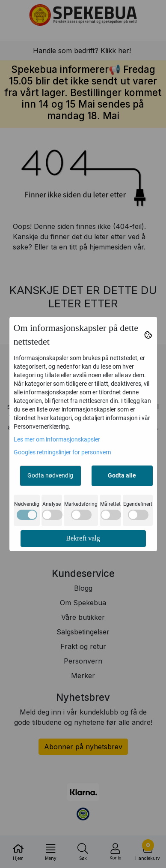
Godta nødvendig (50, 475)
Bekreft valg (83, 538)
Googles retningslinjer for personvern (62, 452)
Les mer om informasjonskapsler (57, 439)
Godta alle (122, 475)
